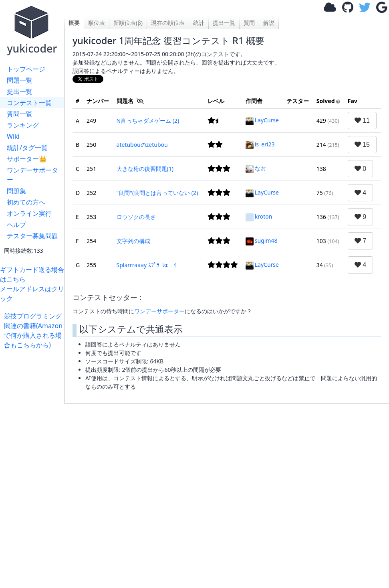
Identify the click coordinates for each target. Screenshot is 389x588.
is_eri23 (260, 144)
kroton (259, 216)
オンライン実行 (29, 213)
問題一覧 (20, 80)
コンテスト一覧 (29, 103)
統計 (199, 23)
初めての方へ (26, 202)
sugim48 (262, 240)
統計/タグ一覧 (27, 148)
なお (256, 168)
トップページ (26, 69)
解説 (269, 23)
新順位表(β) (128, 23)
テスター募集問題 (32, 236)
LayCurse (262, 120)
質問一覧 (20, 114)
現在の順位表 (168, 23)
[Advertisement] (227, 492)
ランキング (23, 125)
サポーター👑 (27, 159)
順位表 (97, 23)
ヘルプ (16, 225)
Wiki (13, 136)
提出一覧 (20, 91)
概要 (74, 23)
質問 (249, 23)
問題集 (16, 191)
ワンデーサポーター (32, 175)
